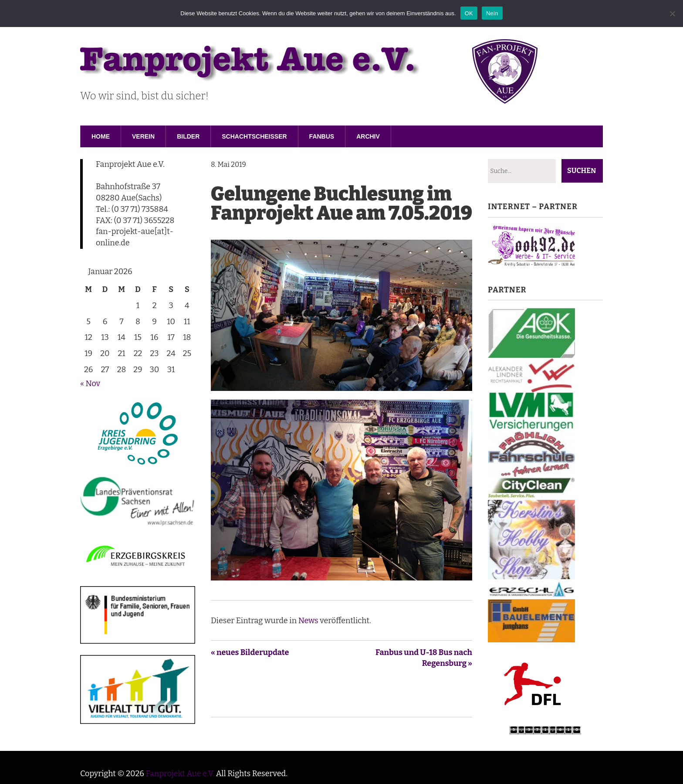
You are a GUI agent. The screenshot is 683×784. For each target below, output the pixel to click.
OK (469, 13)
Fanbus (322, 136)
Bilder (188, 136)
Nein (492, 13)
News (308, 621)
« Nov (90, 384)
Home (101, 136)
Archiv (368, 136)
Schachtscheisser (254, 136)
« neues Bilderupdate (250, 652)
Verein (143, 136)
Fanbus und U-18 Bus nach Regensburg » (424, 658)
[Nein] (672, 14)
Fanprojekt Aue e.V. (180, 774)
